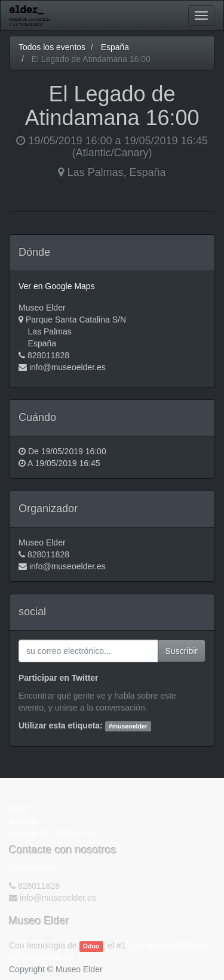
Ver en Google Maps (57, 286)
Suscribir (182, 651)
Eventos (24, 821)
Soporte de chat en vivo (53, 833)
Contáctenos (33, 868)
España (115, 47)
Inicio (19, 809)
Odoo (91, 946)
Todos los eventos (52, 47)
